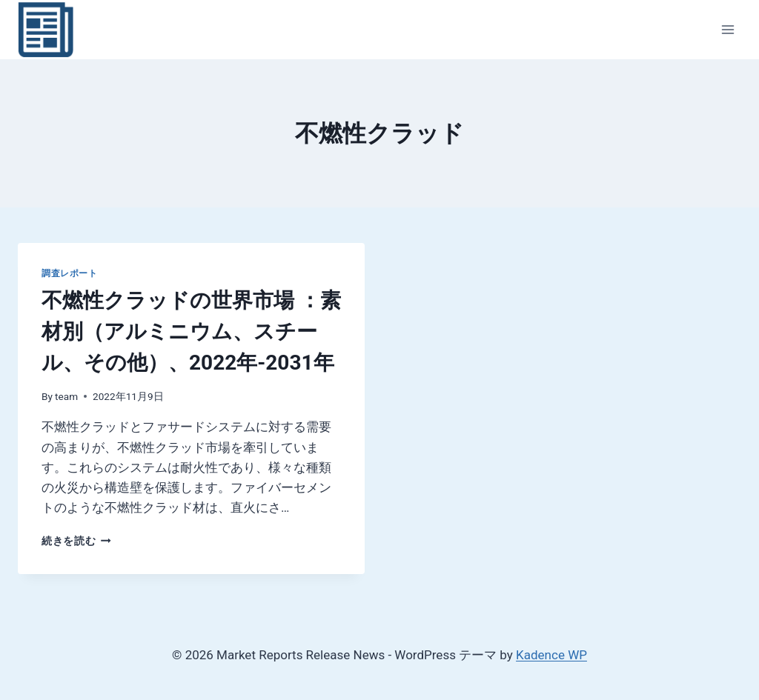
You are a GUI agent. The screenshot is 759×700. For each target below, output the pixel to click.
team (66, 396)
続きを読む (76, 541)
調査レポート (70, 273)
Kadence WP (551, 655)
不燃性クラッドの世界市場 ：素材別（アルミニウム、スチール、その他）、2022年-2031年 (191, 331)
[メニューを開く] (727, 29)
